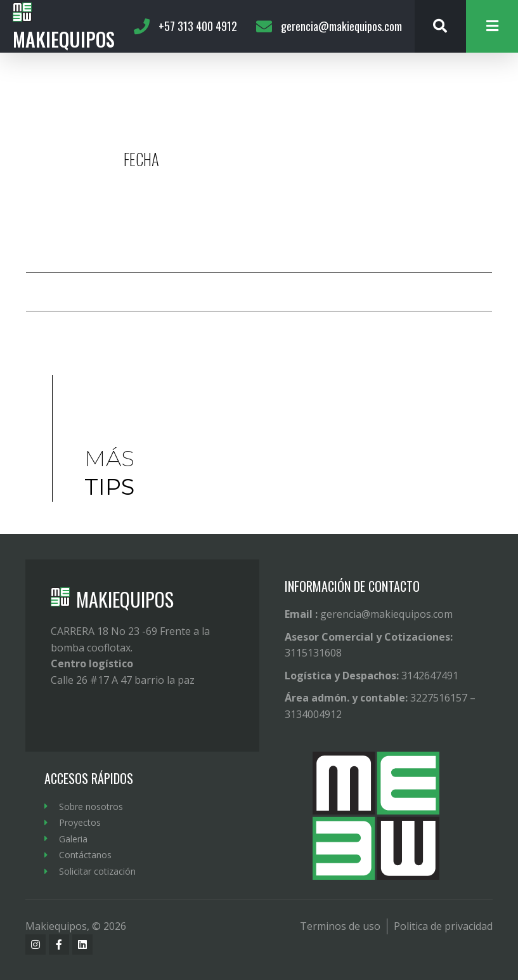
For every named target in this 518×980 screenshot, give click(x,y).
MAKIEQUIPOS (125, 599)
